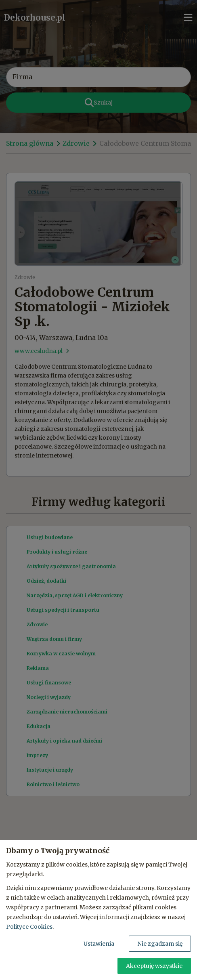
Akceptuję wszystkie (154, 966)
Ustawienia (99, 944)
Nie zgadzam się (160, 944)
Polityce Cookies (29, 927)
